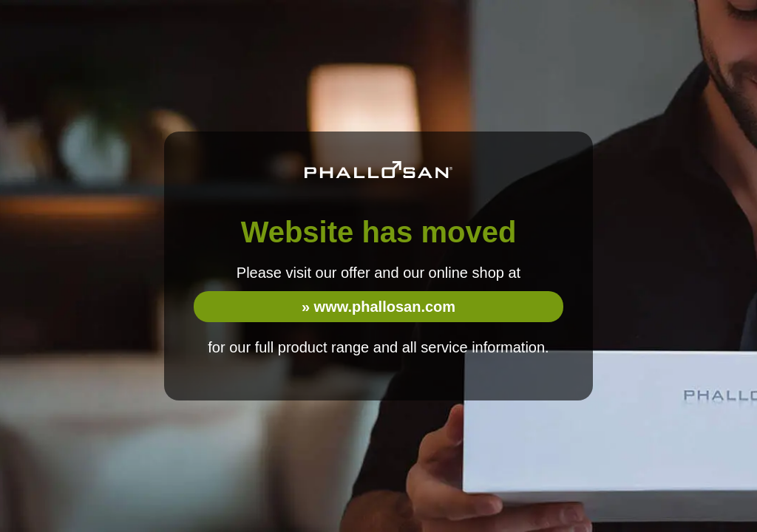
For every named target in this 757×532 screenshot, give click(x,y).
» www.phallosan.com (378, 307)
